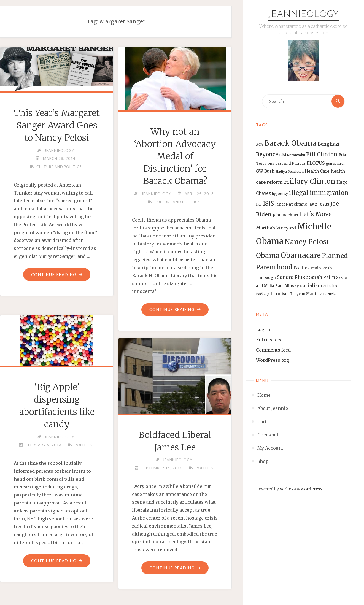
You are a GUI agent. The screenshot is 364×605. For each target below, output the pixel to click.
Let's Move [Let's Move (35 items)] (316, 214)
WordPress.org (273, 360)
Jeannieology (303, 15)
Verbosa (287, 489)
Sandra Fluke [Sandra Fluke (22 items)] (292, 277)
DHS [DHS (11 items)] (271, 164)
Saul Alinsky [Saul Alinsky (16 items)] (287, 286)
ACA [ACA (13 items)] (260, 145)
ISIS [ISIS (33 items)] (268, 203)
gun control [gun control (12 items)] (335, 164)
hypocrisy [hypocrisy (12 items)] (280, 194)
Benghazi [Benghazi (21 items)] (329, 144)
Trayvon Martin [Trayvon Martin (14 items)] (304, 294)
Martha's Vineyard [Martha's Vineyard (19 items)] (276, 228)
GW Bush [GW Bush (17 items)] (265, 171)
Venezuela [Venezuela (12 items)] (328, 294)
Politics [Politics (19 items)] (301, 268)
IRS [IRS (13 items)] (259, 204)
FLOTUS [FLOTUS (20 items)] (316, 163)
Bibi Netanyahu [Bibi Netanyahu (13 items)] (292, 155)
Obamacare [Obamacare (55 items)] (301, 255)
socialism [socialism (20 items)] (311, 285)
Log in (263, 329)
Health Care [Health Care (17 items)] (317, 171)
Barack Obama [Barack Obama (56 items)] (290, 143)
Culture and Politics (59, 179)
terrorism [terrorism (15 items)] (280, 294)
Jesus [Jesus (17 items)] (324, 204)
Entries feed (269, 340)
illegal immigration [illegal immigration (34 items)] (319, 193)
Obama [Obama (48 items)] (268, 255)
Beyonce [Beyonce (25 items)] (267, 155)
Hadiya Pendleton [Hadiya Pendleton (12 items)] (290, 172)
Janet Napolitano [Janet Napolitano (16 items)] (291, 204)
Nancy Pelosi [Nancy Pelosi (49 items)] (307, 242)
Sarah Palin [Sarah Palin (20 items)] (322, 277)
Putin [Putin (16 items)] (316, 268)
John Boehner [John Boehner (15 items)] (286, 215)
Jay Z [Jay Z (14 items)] (313, 204)
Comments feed (273, 350)
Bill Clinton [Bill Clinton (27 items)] (322, 155)
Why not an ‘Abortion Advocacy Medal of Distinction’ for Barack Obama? (175, 156)
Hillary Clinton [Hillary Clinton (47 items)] (310, 181)
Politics (83, 445)
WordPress (312, 489)
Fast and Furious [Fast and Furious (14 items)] (290, 164)
